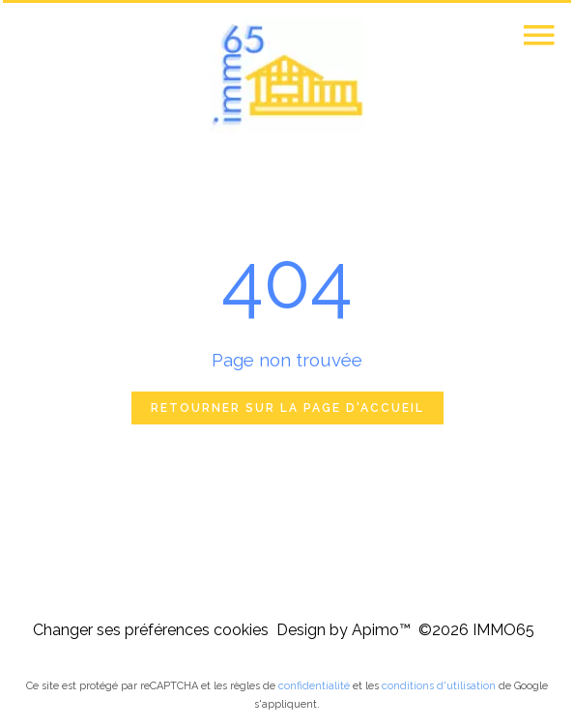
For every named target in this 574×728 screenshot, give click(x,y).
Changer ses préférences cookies (151, 630)
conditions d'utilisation (439, 686)
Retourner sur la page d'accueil (287, 408)
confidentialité (314, 686)
